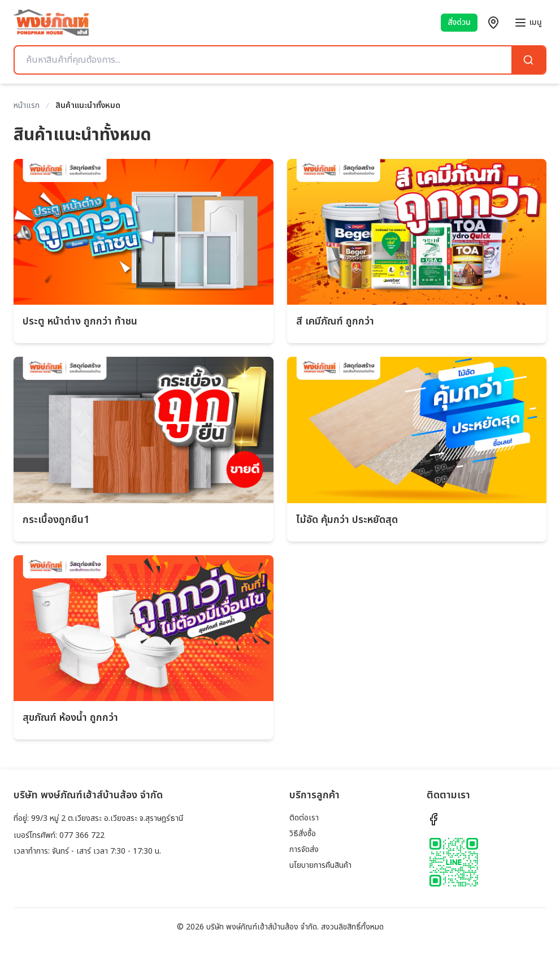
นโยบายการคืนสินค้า (320, 865)
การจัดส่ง (304, 849)
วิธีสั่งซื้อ (303, 834)
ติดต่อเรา (304, 818)
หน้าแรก (27, 106)
